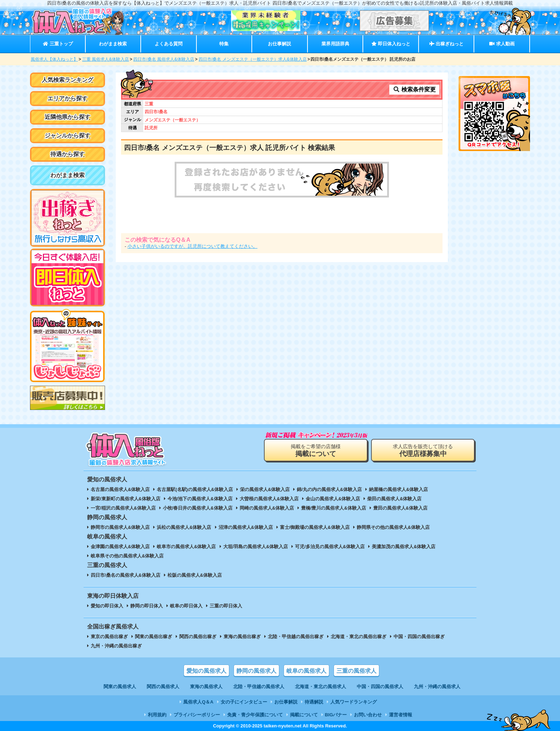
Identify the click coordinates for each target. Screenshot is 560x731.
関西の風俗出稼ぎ (198, 637)
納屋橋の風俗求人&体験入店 (398, 489)
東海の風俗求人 (206, 687)
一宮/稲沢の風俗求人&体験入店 (123, 508)
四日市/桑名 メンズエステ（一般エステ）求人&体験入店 (253, 59)
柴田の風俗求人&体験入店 (394, 499)
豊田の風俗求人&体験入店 (400, 508)
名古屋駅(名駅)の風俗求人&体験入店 (195, 489)
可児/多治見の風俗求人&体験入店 (330, 547)
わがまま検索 (113, 44)
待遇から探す (67, 154)
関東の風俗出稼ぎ (154, 637)
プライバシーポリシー (197, 715)
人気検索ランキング (67, 80)
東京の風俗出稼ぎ (109, 637)
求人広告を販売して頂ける (423, 450)
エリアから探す (67, 98)
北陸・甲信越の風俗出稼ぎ (296, 637)
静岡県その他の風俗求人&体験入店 (393, 527)
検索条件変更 (414, 89)
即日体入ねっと (391, 44)
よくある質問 (169, 44)
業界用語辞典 (335, 44)
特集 (224, 44)
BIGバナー (336, 715)
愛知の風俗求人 (206, 671)
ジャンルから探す (67, 136)
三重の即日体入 (226, 606)
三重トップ (58, 44)
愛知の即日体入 (107, 606)
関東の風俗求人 (120, 687)
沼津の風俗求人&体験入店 (246, 527)
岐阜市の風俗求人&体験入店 (186, 547)
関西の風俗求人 (163, 687)
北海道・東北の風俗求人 (321, 687)
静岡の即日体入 (147, 606)
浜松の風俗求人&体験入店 (184, 527)
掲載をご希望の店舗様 (316, 450)
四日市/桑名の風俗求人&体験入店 (126, 575)
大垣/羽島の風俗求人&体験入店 (256, 547)
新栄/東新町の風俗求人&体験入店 (126, 499)
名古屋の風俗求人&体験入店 (120, 489)
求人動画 (502, 44)
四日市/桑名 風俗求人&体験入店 (164, 59)
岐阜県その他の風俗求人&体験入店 (127, 556)
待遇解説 (314, 702)
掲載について (304, 715)
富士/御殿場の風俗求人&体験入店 (315, 527)
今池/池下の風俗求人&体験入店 (200, 499)
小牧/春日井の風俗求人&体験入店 (198, 508)
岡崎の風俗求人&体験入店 (267, 508)
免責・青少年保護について (255, 715)
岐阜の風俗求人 (306, 671)
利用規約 (157, 715)
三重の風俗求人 (356, 671)
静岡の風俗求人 (256, 671)
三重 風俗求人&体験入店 (106, 59)
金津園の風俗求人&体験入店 (120, 547)
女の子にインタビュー (244, 702)
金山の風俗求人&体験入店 (333, 499)
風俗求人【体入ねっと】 (54, 59)
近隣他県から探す (67, 117)
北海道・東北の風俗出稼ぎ (359, 637)
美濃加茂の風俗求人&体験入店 (404, 547)
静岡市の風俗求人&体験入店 (120, 527)
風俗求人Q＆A (198, 702)
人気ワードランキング (354, 702)
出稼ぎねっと (446, 44)
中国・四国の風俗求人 (380, 687)
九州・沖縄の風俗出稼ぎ (116, 646)
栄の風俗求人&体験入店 (265, 489)
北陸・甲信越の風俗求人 (259, 687)
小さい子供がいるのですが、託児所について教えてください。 (192, 246)
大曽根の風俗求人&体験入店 (269, 499)
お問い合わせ (368, 715)
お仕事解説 (279, 44)
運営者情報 (401, 715)
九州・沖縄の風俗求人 (437, 687)
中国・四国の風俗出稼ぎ (419, 637)
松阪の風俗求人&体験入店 (195, 575)
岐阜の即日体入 (186, 606)
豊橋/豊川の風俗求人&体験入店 (334, 508)
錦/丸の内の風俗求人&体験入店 (329, 489)
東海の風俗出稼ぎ (242, 637)
